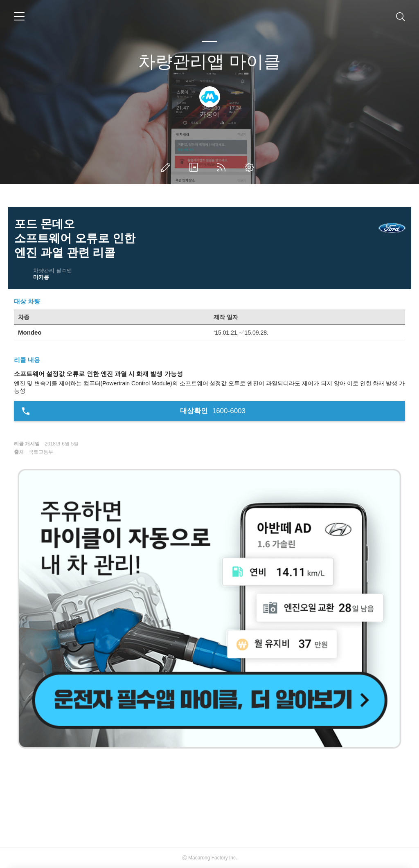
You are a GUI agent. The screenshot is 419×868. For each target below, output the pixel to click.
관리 (251, 167)
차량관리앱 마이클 (209, 62)
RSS (223, 167)
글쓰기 (167, 167)
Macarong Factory (208, 858)
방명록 (195, 167)
